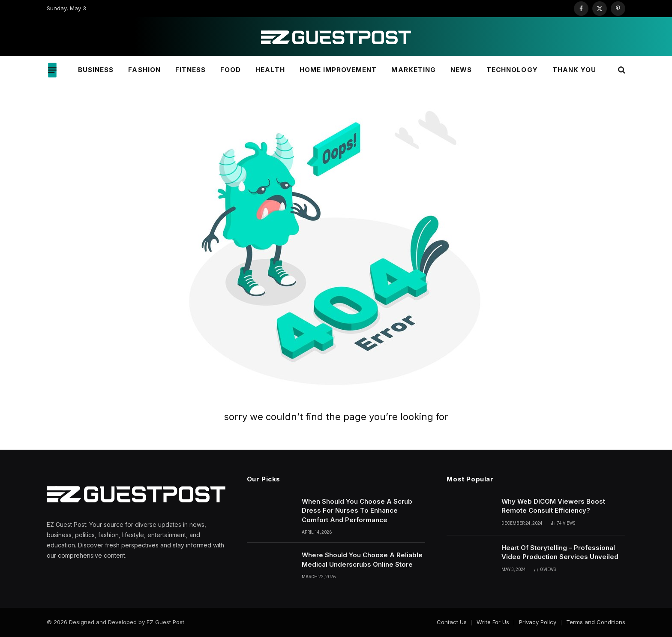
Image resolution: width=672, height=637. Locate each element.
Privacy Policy (538, 622)
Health (270, 70)
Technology (512, 70)
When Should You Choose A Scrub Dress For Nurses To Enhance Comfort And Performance (357, 511)
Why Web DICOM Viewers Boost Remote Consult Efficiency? (553, 506)
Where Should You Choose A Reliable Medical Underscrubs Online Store (362, 559)
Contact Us (452, 622)
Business (96, 70)
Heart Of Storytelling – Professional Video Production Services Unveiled (560, 552)
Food (231, 70)
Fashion (144, 70)
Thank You (574, 70)
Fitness (190, 70)
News (461, 70)
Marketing (413, 70)
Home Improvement (338, 70)
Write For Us (493, 622)
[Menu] (52, 70)
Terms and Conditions (596, 622)
